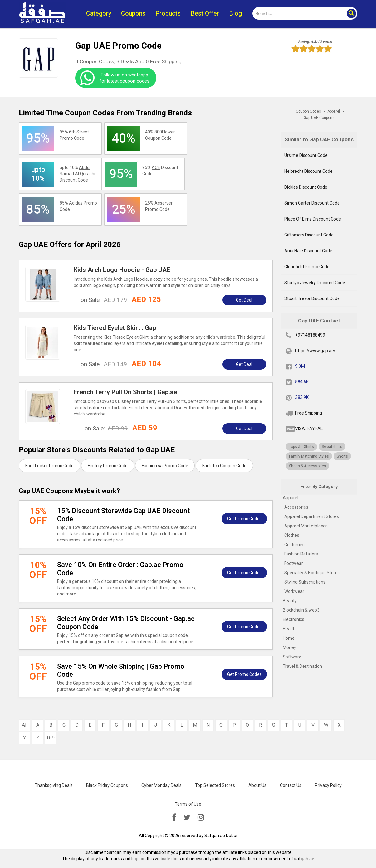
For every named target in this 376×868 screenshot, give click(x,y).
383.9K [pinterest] (302, 397)
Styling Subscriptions (305, 582)
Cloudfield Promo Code (307, 267)
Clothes (292, 535)
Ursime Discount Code (306, 155)
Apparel (291, 498)
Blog (235, 13)
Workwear (294, 591)
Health (289, 629)
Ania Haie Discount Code (308, 251)
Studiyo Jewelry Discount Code (315, 283)
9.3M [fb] (300, 366)
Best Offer (205, 13)
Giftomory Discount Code (309, 235)
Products (168, 13)
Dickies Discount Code (306, 187)
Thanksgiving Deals (54, 785)
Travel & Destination (302, 666)
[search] (298, 13)
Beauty (290, 601)
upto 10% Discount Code (77, 174)
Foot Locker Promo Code (49, 466)
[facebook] (174, 817)
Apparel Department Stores (312, 516)
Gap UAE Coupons (319, 118)
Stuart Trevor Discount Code (312, 298)
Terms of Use (188, 804)
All (25, 725)
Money (289, 647)
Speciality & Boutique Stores (312, 573)
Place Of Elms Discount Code (313, 219)
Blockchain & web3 (301, 610)
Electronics (293, 619)
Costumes (294, 545)
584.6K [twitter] (302, 382)
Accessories (296, 507)
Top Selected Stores (215, 785)
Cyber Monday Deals (161, 785)
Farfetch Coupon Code (224, 466)
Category (99, 13)
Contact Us (291, 785)
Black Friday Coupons (107, 785)
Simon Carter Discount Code (312, 203)
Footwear (294, 563)
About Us (257, 785)
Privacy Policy (328, 785)
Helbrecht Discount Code (308, 171)
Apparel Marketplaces (306, 526)
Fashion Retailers (301, 554)
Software (292, 657)
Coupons (133, 13)
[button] (351, 13)
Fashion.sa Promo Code (165, 466)
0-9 (51, 738)
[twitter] (187, 817)
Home (289, 638)
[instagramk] (201, 817)
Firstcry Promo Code (108, 466)
